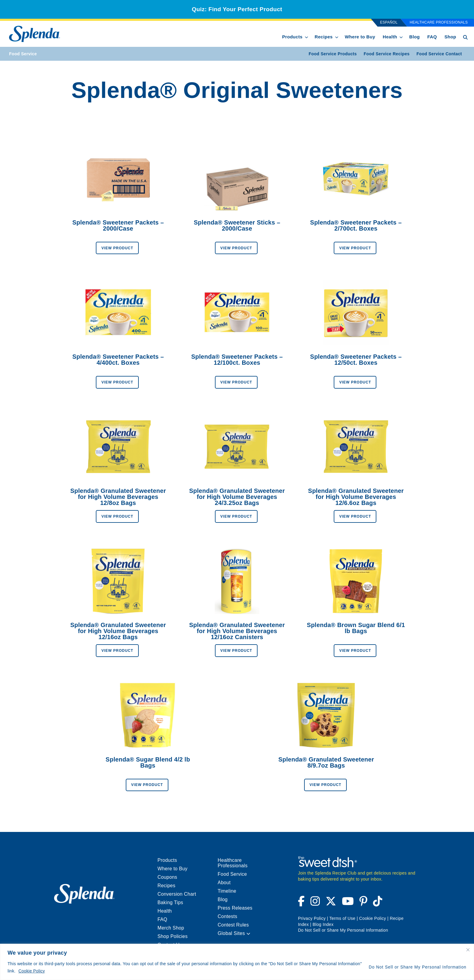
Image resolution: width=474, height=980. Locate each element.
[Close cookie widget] (468, 950)
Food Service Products (333, 54)
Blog (415, 37)
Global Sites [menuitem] (234, 933)
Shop (450, 37)
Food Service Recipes (387, 54)
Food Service (23, 54)
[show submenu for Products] (307, 36)
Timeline (227, 891)
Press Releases (235, 908)
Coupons (167, 877)
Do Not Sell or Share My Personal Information (417, 968)
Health (390, 37)
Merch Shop (171, 928)
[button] (248, 934)
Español (389, 22)
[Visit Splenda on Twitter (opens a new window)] (331, 904)
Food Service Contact (439, 54)
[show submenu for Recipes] (337, 36)
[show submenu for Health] (401, 36)
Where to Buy (360, 37)
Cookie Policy (32, 971)
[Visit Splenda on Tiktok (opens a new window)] (377, 904)
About (224, 883)
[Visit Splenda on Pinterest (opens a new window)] (363, 904)
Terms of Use (342, 918)
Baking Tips (170, 902)
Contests (228, 916)
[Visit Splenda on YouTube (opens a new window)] (348, 904)
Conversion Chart (177, 894)
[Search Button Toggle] (465, 37)
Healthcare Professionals (439, 22)
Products (292, 37)
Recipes (324, 37)
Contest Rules (234, 925)
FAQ (432, 37)
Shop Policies (173, 936)
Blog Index (323, 924)
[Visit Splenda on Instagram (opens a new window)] (315, 904)
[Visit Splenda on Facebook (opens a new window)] (302, 904)
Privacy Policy (312, 918)
